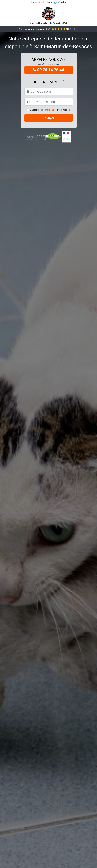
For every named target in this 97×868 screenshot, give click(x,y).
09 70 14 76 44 (48, 70)
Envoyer (49, 118)
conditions (49, 110)
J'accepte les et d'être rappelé (50, 110)
